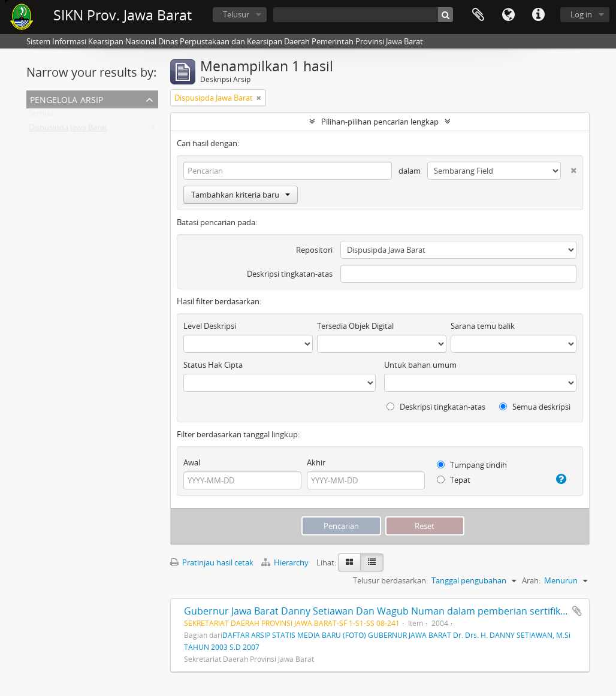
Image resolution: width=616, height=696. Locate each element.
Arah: (531, 580)
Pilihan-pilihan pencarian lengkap (380, 122)
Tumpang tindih (472, 465)
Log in (581, 14)
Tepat (454, 480)
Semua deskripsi (535, 407)
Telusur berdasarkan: (390, 580)
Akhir (316, 462)
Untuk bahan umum (420, 365)
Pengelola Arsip (67, 99)
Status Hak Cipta (213, 365)
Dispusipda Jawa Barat (68, 130)
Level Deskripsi (210, 326)
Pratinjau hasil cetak (212, 562)
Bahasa (508, 15)
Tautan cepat (538, 15)
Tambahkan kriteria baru (241, 195)
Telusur (236, 14)
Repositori (314, 250)
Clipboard (478, 15)
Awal (192, 462)
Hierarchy (286, 562)
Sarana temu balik (483, 326)
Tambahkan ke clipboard (577, 611)
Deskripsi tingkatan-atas (290, 274)
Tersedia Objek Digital (355, 326)
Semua (41, 116)
